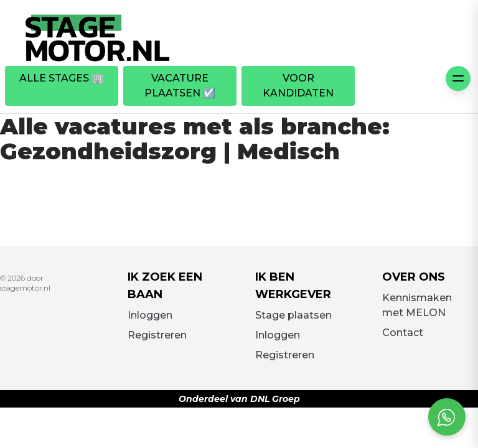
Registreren (157, 335)
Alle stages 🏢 (62, 78)
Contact (403, 333)
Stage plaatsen (293, 315)
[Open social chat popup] (447, 417)
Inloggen (150, 315)
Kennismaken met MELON (417, 305)
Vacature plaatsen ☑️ (180, 86)
